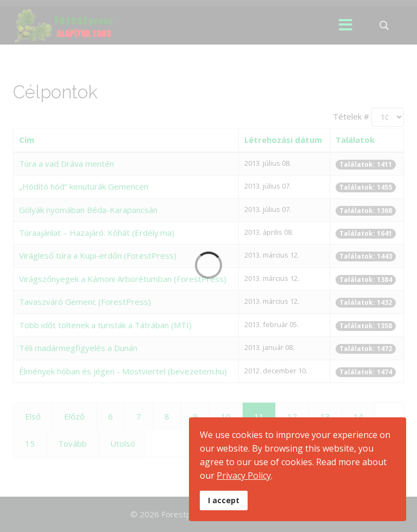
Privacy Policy (244, 475)
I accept (224, 500)
